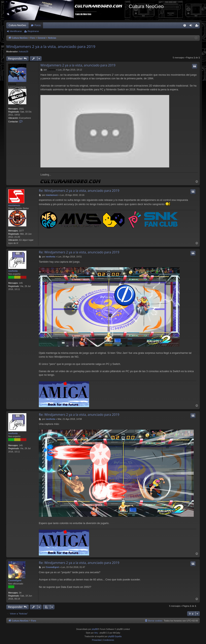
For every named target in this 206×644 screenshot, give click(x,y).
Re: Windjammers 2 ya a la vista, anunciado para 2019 (79, 191)
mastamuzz (14, 205)
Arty (96, 633)
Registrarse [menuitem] (198, 26)
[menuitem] (185, 25)
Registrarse (33, 31)
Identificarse (16, 31)
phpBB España (115, 636)
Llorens (12, 84)
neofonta (13, 271)
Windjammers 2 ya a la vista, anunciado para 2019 (51, 46)
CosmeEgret (15, 580)
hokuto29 (24, 52)
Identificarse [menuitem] (192, 26)
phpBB (95, 629)
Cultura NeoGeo (17, 25)
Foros (38, 25)
